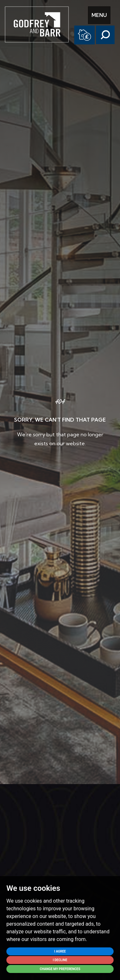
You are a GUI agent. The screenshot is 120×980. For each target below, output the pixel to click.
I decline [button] (60, 960)
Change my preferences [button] (60, 969)
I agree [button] (60, 951)
